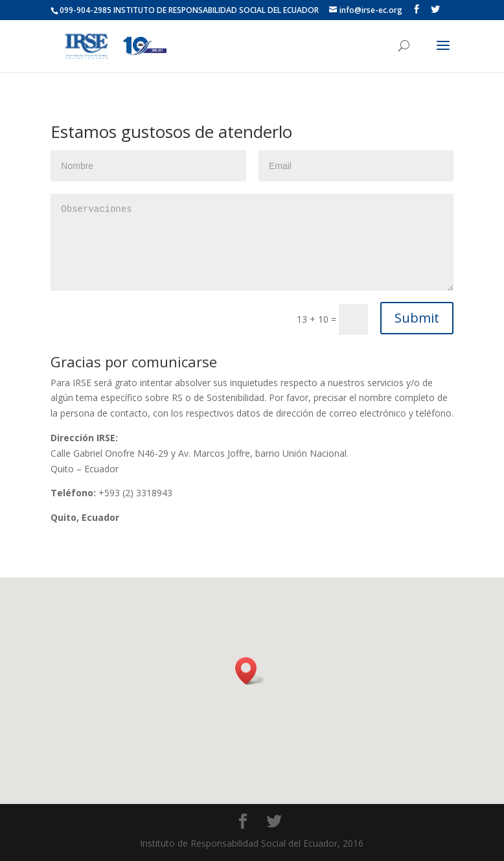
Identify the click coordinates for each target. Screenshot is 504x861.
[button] (250, 671)
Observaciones (252, 242)
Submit (417, 318)
